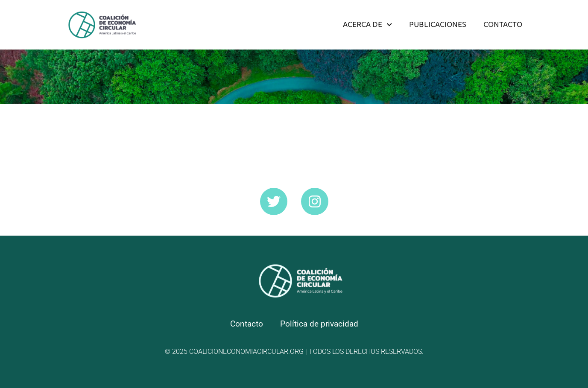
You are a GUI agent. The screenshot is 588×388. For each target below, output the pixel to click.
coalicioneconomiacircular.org (246, 352)
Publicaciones (438, 25)
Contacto (503, 25)
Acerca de (367, 25)
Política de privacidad (319, 324)
